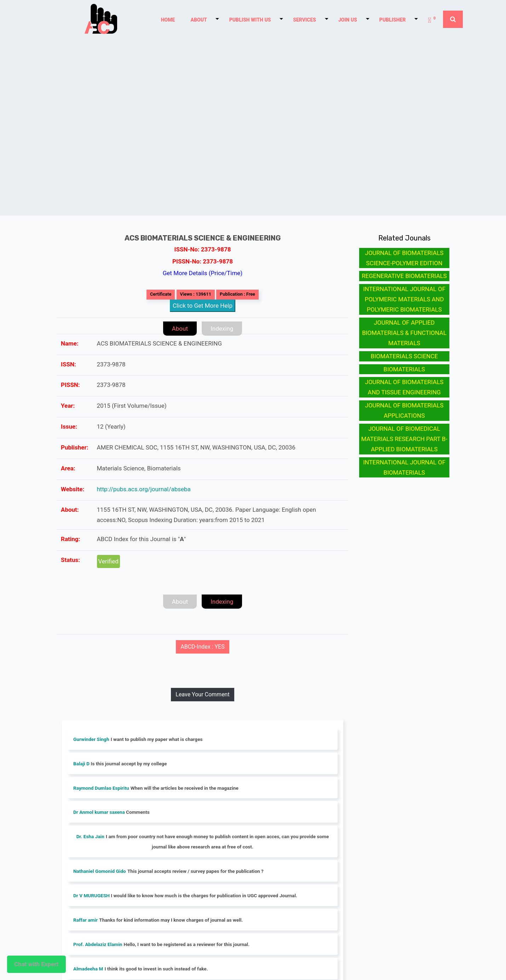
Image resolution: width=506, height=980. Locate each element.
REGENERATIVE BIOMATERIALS (404, 276)
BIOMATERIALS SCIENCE (404, 356)
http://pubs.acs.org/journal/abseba (144, 489)
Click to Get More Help (203, 306)
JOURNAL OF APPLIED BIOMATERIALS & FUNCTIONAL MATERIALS (404, 333)
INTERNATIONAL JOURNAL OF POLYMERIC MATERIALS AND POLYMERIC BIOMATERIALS (404, 299)
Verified (108, 561)
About (180, 329)
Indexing (222, 329)
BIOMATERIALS (404, 369)
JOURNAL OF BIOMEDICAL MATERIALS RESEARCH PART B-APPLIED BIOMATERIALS (404, 439)
